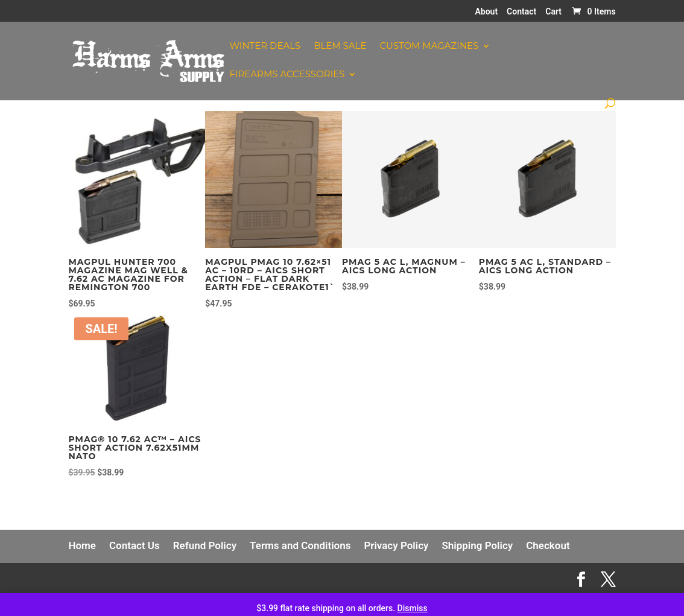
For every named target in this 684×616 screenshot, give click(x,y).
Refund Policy (205, 545)
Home (82, 545)
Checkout (548, 545)
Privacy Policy (396, 545)
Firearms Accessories (287, 75)
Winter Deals (265, 46)
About (486, 12)
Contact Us (135, 545)
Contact (521, 12)
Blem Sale (340, 46)
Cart (553, 12)
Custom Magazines (429, 46)
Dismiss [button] (413, 608)
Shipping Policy (477, 545)
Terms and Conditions (300, 545)
